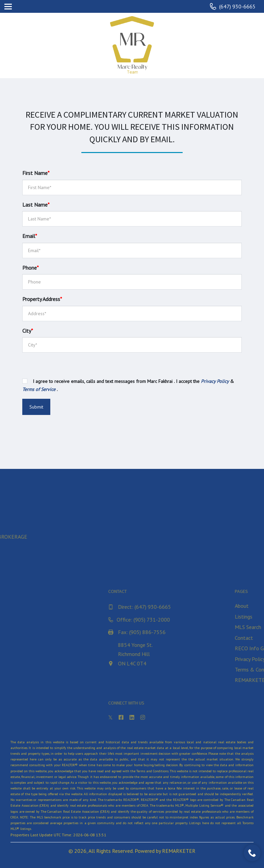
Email (30, 236)
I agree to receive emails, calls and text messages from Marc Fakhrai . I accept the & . (128, 385)
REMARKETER (179, 851)
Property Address (42, 299)
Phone (31, 268)
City (28, 331)
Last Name (36, 205)
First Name (36, 173)
